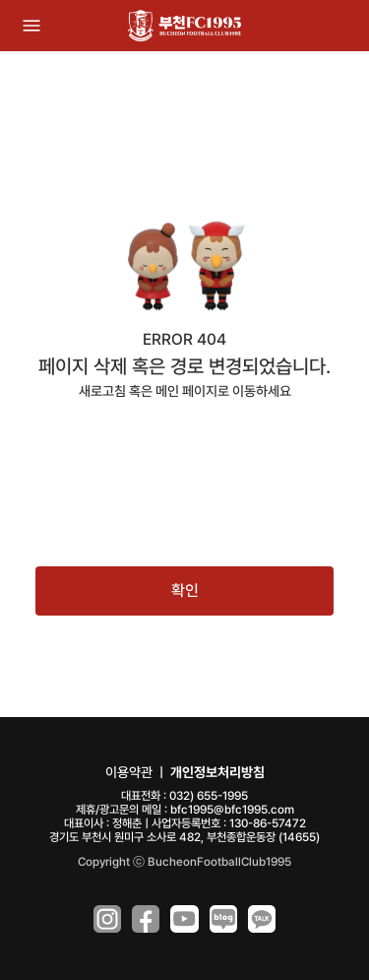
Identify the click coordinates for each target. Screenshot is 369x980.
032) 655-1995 (209, 796)
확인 (185, 590)
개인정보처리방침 (217, 772)
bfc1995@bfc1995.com (232, 810)
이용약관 (129, 772)
